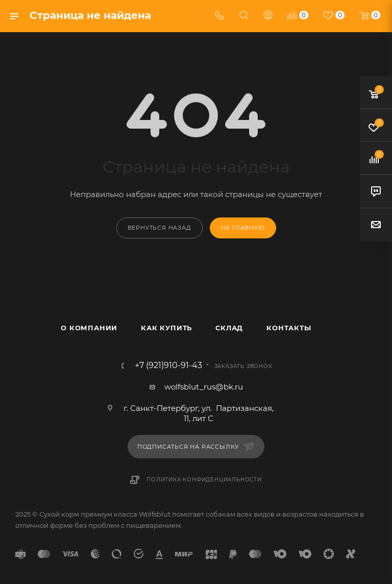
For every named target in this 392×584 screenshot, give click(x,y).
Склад (229, 328)
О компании (89, 328)
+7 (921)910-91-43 (168, 366)
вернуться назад (160, 228)
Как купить (166, 328)
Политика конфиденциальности (204, 480)
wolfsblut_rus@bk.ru (204, 387)
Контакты (289, 328)
